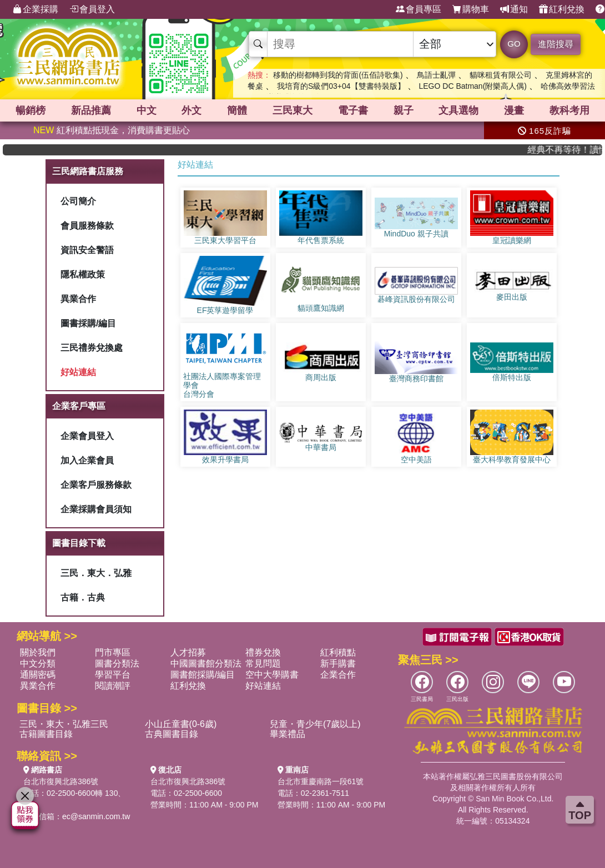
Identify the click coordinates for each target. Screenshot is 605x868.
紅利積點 (338, 652)
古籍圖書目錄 (46, 734)
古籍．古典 (83, 597)
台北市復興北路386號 (61, 781)
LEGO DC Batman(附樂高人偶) (472, 86)
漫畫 (514, 110)
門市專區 (113, 652)
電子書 (353, 110)
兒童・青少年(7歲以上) (315, 724)
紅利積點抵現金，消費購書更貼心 (112, 130)
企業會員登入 (87, 436)
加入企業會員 (87, 460)
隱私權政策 (83, 274)
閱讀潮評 (113, 686)
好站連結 (78, 372)
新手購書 (338, 663)
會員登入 (92, 9)
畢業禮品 (288, 734)
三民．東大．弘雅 (96, 573)
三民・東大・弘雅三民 (64, 724)
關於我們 (38, 652)
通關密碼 (38, 675)
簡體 (237, 110)
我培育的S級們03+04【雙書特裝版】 (341, 86)
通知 (514, 9)
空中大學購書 (272, 675)
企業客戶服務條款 (96, 485)
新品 (91, 110)
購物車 (471, 9)
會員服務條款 (87, 226)
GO (514, 44)
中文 (147, 110)
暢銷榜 (31, 110)
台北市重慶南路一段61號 (321, 781)
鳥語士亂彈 (436, 75)
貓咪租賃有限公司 (501, 75)
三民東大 (293, 110)
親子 (404, 110)
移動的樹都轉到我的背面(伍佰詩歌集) (338, 75)
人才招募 (188, 652)
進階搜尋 (556, 44)
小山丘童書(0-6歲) (181, 724)
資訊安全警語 (87, 250)
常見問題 (263, 663)
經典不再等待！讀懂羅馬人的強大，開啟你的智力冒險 (571, 150)
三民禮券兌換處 (92, 348)
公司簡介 (78, 201)
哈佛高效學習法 (568, 86)
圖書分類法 (117, 663)
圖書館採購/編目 (203, 675)
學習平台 (113, 675)
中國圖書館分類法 (206, 663)
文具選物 (458, 110)
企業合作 (338, 675)
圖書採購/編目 (88, 323)
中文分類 (38, 663)
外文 (191, 110)
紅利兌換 (562, 9)
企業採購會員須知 (96, 509)
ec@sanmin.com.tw (96, 816)
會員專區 (419, 9)
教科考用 (569, 110)
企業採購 (36, 9)
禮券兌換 (263, 652)
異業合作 (78, 299)
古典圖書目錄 (172, 734)
